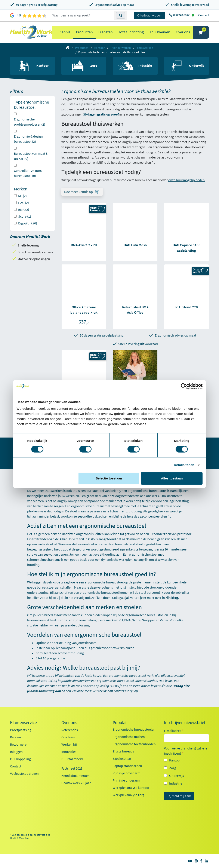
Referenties (70, 730)
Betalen (16, 737)
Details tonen (184, 465)
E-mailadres (174, 731)
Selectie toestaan (109, 478)
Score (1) (25, 216)
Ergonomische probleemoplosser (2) (30, 122)
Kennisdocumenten (75, 776)
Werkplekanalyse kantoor (131, 788)
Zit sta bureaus (123, 751)
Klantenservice (23, 723)
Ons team (68, 737)
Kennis (65, 32)
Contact (204, 15)
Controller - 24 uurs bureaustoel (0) (28, 173)
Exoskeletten (122, 758)
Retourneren (19, 744)
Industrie (176, 783)
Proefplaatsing (21, 730)
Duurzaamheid (72, 759)
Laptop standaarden (127, 766)
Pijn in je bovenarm (127, 773)
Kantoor (100, 48)
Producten (84, 32)
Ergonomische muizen (129, 737)
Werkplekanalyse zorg (129, 795)
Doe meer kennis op (78, 192)
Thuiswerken (160, 32)
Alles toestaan (172, 478)
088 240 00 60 (182, 15)
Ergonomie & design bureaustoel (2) (28, 139)
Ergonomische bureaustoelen (134, 729)
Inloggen (16, 752)
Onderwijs (177, 776)
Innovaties (69, 752)
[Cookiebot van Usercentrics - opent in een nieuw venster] (184, 386)
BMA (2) (24, 209)
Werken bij (69, 744)
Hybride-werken (121, 48)
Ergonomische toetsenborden (134, 744)
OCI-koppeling (20, 759)
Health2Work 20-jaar (76, 783)
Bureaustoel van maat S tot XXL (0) (31, 156)
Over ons (183, 32)
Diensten (106, 32)
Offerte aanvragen (149, 15)
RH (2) (22, 196)
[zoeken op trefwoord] (82, 15)
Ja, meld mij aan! (179, 796)
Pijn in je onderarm (126, 780)
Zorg (173, 768)
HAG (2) (24, 203)
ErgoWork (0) (28, 223)
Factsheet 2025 (72, 768)
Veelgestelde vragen (24, 773)
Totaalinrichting (131, 32)
